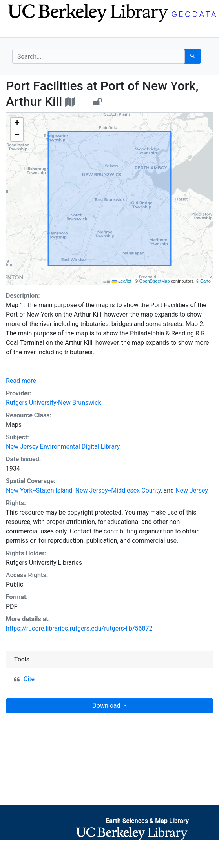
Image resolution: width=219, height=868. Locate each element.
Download (107, 706)
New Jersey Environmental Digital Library (63, 447)
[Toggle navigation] (17, 31)
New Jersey (192, 490)
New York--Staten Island (39, 490)
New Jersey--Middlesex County (118, 490)
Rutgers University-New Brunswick (54, 403)
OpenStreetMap (155, 281)
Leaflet (122, 281)
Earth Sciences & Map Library (147, 821)
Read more (21, 381)
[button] (17, 123)
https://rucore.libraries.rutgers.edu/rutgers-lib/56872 (79, 628)
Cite (29, 679)
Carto (205, 281)
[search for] (99, 56)
